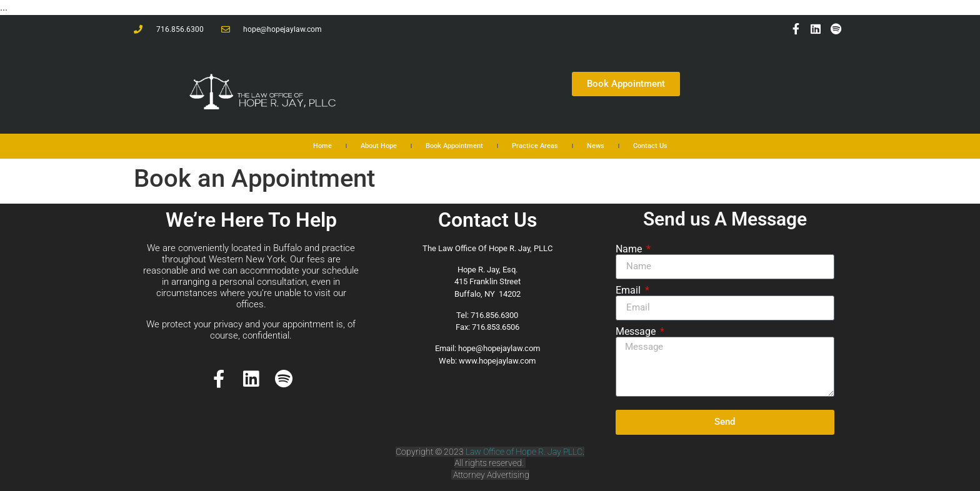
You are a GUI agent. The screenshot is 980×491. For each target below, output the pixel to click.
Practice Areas (535, 146)
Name (630, 249)
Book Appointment (454, 146)
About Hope (379, 146)
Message (637, 332)
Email (629, 290)
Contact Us (650, 146)
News (596, 146)
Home (322, 146)
